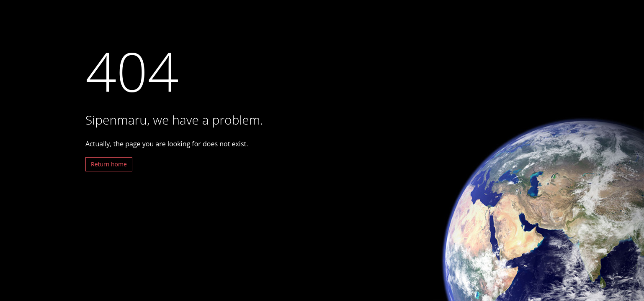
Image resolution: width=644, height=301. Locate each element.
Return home (109, 164)
